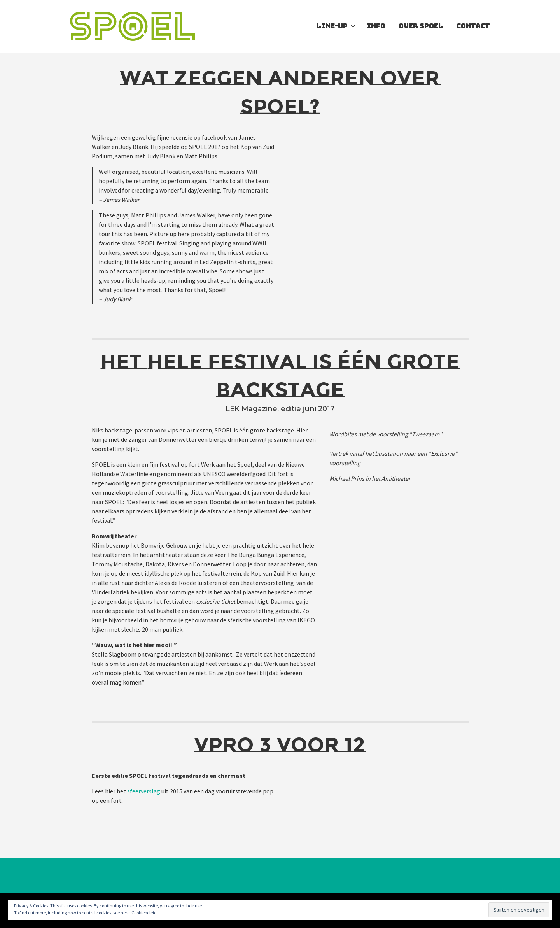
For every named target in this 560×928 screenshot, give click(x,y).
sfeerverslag (144, 791)
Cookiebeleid (144, 913)
